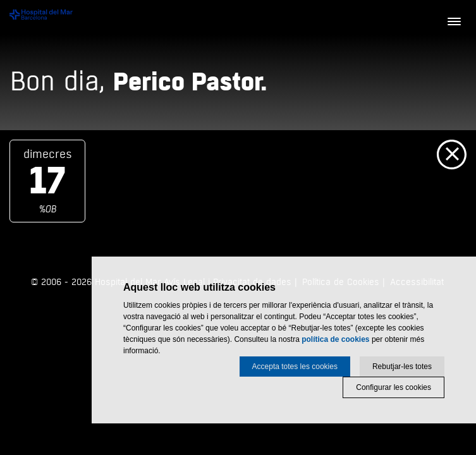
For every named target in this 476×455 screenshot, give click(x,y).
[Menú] (454, 22)
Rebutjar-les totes (402, 367)
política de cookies (335, 339)
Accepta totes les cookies (295, 367)
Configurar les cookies (394, 387)
